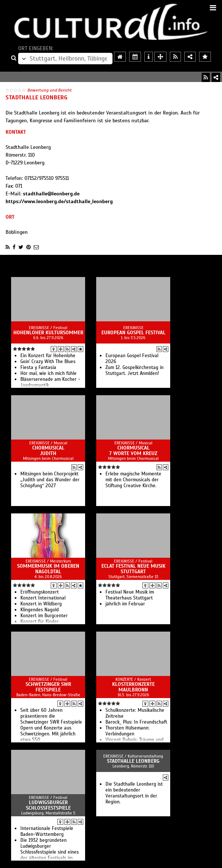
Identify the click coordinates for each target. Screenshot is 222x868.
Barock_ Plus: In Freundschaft (136, 722)
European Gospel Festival (133, 333)
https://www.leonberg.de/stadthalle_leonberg (59, 201)
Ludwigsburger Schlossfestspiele (48, 805)
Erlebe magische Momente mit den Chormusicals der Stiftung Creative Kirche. (133, 480)
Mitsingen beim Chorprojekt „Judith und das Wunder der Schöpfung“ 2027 (50, 480)
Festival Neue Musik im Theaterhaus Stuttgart (130, 595)
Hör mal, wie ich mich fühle (48, 373)
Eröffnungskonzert (40, 592)
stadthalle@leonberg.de (51, 194)
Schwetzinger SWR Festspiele (48, 687)
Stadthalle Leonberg (133, 761)
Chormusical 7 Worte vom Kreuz (133, 451)
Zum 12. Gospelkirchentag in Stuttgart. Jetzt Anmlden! (134, 370)
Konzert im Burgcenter (44, 616)
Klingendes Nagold (40, 610)
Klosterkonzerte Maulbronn (133, 687)
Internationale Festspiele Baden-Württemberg (47, 831)
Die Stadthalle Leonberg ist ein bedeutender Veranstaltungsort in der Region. (134, 793)
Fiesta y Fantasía (38, 368)
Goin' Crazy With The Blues (48, 362)
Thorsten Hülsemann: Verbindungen (127, 731)
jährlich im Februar (125, 604)
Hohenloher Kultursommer (48, 333)
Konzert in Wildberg (41, 604)
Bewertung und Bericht (50, 90)
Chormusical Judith (48, 451)
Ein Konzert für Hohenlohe (48, 356)
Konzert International (43, 598)
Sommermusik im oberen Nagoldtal (48, 569)
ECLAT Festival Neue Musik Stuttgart (133, 569)
